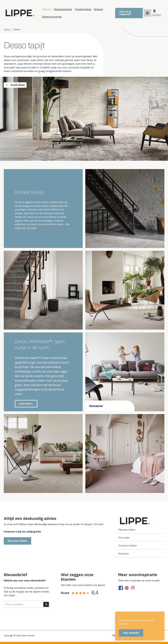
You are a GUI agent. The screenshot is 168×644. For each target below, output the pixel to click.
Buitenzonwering (53, 16)
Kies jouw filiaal (17, 541)
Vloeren (48, 9)
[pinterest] (127, 588)
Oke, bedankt (131, 633)
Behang (99, 9)
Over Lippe (124, 537)
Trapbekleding (84, 9)
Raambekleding (64, 9)
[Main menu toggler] (147, 13)
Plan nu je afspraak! (126, 13)
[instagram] (133, 588)
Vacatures (123, 554)
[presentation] (29, 618)
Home (7, 29)
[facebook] (121, 588)
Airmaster (96, 406)
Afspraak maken (127, 530)
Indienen (46, 604)
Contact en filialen (128, 546)
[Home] (20, 13)
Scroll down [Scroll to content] (15, 85)
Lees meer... (26, 403)
